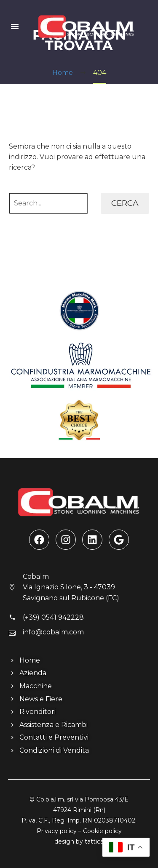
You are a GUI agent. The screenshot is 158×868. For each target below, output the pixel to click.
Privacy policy (57, 831)
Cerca (125, 203)
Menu (15, 27)
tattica (94, 841)
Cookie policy (102, 831)
